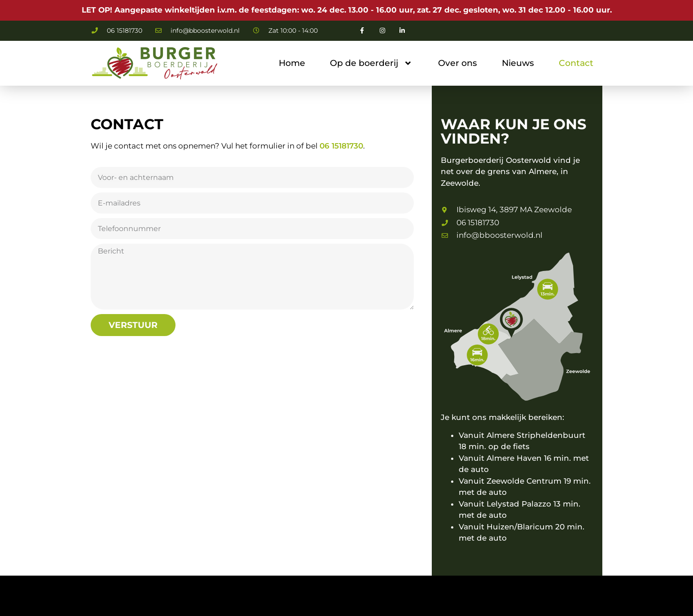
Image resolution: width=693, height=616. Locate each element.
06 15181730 (341, 146)
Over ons (458, 63)
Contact (576, 63)
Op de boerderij (372, 63)
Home (292, 63)
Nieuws (518, 63)
